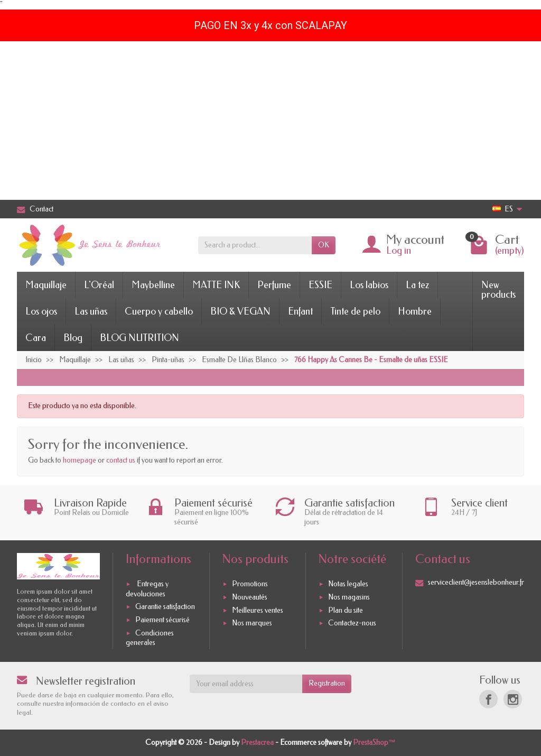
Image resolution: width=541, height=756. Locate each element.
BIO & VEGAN (240, 311)
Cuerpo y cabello (159, 311)
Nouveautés (250, 597)
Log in (399, 251)
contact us (121, 460)
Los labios (369, 285)
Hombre (415, 311)
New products (498, 290)
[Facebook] (488, 699)
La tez (417, 285)
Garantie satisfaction (165, 607)
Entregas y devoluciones (147, 589)
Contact (35, 209)
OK (324, 245)
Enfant (300, 311)
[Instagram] (513, 699)
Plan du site (346, 610)
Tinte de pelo (355, 311)
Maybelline (153, 285)
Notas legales (348, 584)
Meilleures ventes (258, 610)
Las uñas (91, 311)
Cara (36, 338)
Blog (73, 338)
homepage (80, 460)
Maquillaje (46, 285)
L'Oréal (99, 285)
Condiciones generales (150, 638)
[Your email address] (246, 684)
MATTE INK (216, 285)
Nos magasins (349, 597)
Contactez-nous (352, 624)
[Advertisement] (270, 121)
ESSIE (320, 285)
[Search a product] (255, 245)
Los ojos (41, 311)
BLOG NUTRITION (139, 338)
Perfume (274, 285)
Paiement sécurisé (162, 620)
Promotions (250, 584)
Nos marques (252, 624)
